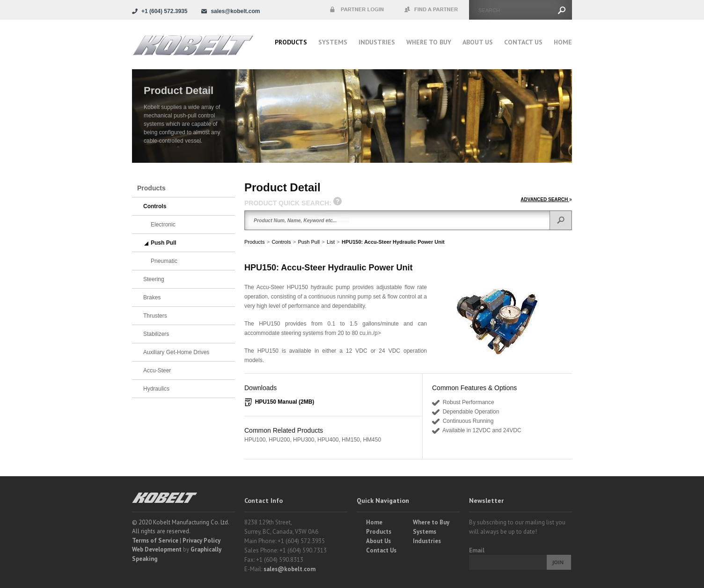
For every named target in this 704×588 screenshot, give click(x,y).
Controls (281, 242)
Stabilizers (156, 334)
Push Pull (308, 242)
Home (563, 42)
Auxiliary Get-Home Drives (176, 352)
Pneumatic (164, 261)
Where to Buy (431, 522)
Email (477, 550)
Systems (333, 42)
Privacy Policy (202, 541)
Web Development (157, 549)
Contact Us (523, 42)
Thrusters (155, 316)
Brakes (152, 298)
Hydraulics (156, 389)
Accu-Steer (157, 370)
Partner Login (357, 10)
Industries (377, 42)
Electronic (163, 225)
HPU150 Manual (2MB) (285, 402)
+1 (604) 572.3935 (164, 11)
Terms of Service (155, 541)
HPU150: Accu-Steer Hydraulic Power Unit (393, 242)
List (331, 242)
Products (291, 42)
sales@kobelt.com (290, 569)
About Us (478, 42)
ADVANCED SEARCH (546, 200)
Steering (154, 279)
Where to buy (429, 42)
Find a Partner (432, 10)
